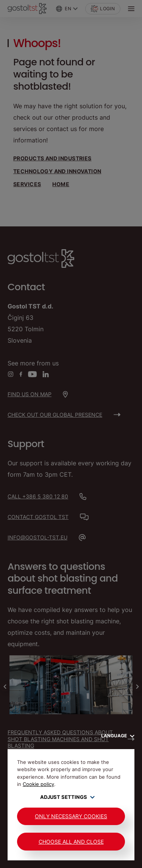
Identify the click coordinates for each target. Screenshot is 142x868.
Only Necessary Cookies (71, 816)
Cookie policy (38, 784)
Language (118, 736)
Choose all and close (71, 842)
